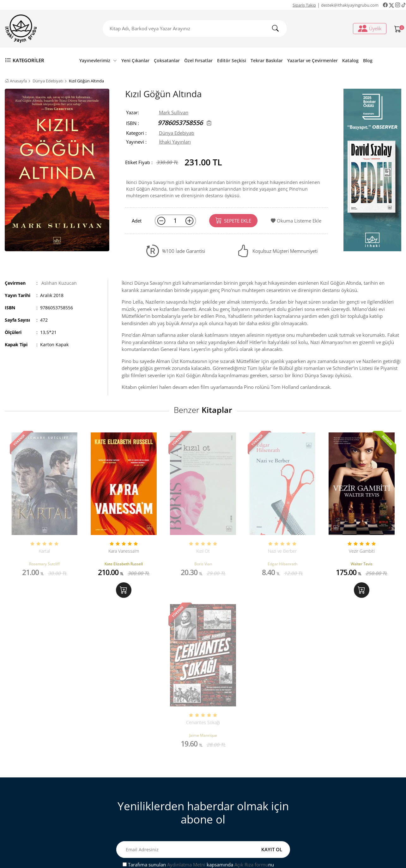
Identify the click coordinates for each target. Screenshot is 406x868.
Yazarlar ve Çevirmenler (312, 60)
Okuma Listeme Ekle (296, 221)
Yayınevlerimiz (98, 60)
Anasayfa (16, 81)
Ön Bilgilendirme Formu (141, 826)
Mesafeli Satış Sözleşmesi (142, 795)
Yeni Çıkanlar (135, 60)
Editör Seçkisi (232, 60)
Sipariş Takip (304, 5)
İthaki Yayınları (175, 142)
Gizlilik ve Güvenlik (135, 816)
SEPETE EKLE (233, 220)
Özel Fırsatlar (198, 60)
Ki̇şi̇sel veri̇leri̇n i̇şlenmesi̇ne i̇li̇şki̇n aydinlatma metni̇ (252, 799)
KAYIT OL (272, 687)
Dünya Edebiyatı (48, 81)
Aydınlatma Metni (186, 703)
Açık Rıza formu (251, 703)
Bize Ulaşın (126, 775)
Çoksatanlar (167, 60)
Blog (368, 60)
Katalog (350, 60)
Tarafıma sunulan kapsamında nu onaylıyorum (198, 706)
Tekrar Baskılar (267, 60)
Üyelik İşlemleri (232, 775)
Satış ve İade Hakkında (139, 805)
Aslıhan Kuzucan (59, 283)
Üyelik (370, 28)
